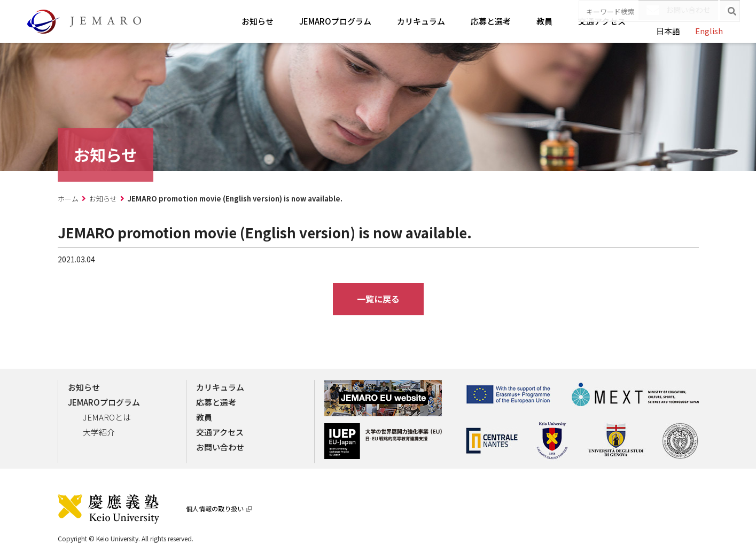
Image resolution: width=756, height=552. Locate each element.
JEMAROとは (107, 417)
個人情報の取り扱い (219, 508)
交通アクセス (602, 21)
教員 (544, 21)
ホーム (68, 199)
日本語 (668, 31)
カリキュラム (421, 21)
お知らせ (258, 21)
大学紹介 (99, 432)
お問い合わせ (679, 10)
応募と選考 (491, 21)
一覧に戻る (378, 299)
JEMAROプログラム (335, 21)
